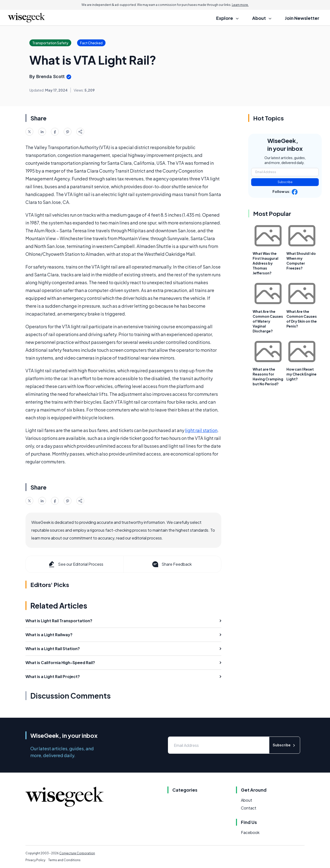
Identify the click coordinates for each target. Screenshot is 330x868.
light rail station (201, 430)
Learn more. (240, 5)
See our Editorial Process (76, 564)
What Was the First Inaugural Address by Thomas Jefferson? (265, 263)
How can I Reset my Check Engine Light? (301, 374)
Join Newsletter (302, 18)
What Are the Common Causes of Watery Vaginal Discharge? (268, 321)
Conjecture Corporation (77, 853)
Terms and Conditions (64, 860)
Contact (249, 808)
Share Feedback (171, 564)
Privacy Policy (35, 860)
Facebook (250, 832)
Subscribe (285, 182)
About (247, 800)
